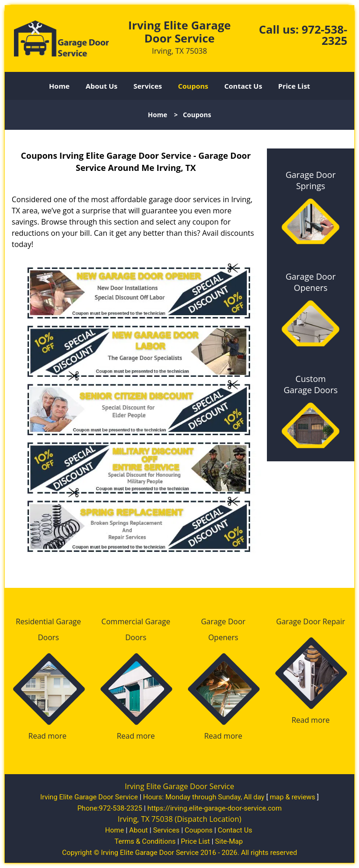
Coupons (193, 86)
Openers (223, 637)
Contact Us (243, 86)
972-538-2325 (324, 35)
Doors (48, 637)
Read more (48, 736)
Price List (294, 86)
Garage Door (223, 621)
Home (59, 86)
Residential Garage (49, 621)
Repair (334, 621)
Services (148, 86)
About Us (101, 86)
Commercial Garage (136, 621)
